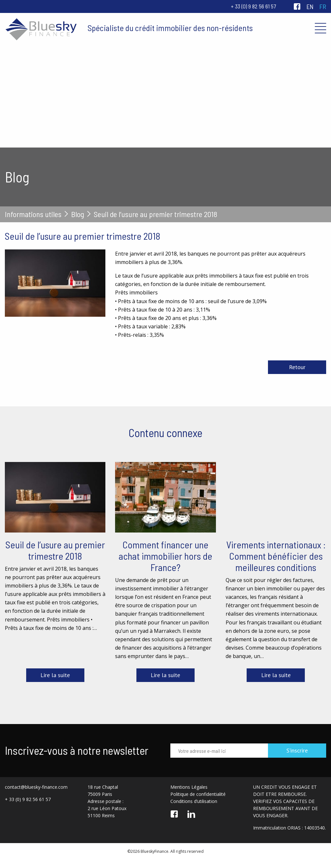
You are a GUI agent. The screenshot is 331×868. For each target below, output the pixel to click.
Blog (78, 214)
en (310, 6)
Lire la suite (55, 675)
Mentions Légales (189, 787)
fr (323, 6)
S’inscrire (297, 750)
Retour (297, 367)
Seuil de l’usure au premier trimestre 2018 (55, 550)
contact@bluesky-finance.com (36, 787)
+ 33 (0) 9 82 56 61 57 (253, 6)
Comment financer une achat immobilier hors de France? (165, 556)
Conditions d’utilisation (194, 801)
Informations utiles (33, 214)
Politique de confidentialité (198, 794)
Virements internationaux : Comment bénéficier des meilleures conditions (276, 556)
